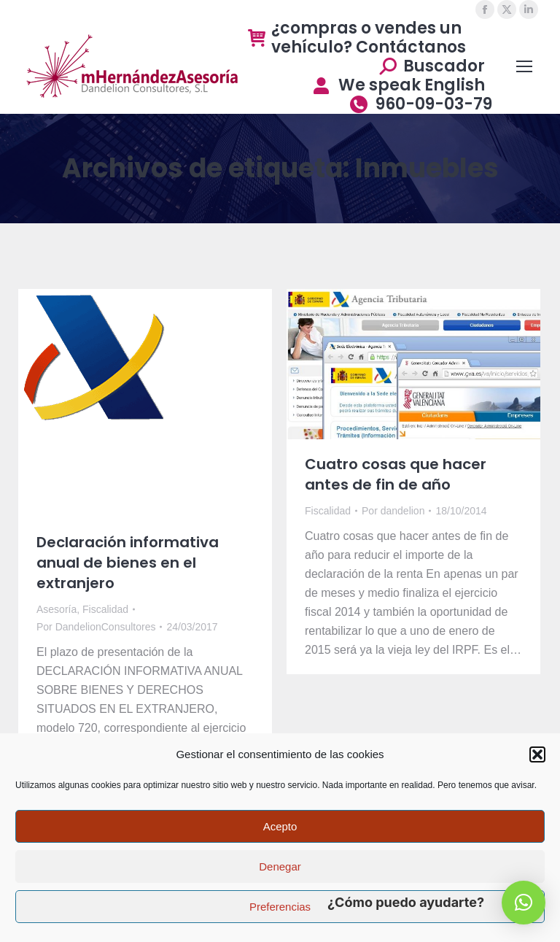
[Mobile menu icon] (524, 66)
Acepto (280, 826)
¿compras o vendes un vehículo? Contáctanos (357, 38)
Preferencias (280, 907)
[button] (537, 754)
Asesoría (57, 609)
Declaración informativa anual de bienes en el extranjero (128, 563)
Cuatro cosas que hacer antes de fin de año (396, 474)
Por (96, 627)
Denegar (280, 866)
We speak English (398, 85)
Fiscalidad (105, 609)
